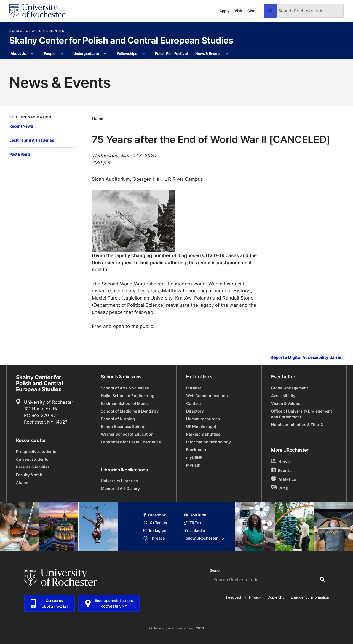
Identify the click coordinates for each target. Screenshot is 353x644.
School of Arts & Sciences (37, 31)
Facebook (155, 515)
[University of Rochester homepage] (37, 11)
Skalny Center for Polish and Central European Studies (121, 41)
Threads (154, 538)
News (280, 461)
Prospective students (36, 452)
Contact (194, 403)
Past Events (20, 154)
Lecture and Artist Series (32, 140)
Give (251, 11)
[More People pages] (62, 54)
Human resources (203, 419)
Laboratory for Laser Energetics (131, 442)
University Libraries (119, 481)
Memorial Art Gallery (120, 488)
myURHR (194, 457)
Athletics (284, 479)
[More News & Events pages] (227, 54)
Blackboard (197, 450)
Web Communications (207, 396)
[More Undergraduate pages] (105, 54)
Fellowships (127, 53)
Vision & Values (286, 403)
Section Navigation (30, 117)
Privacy (255, 597)
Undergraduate (86, 53)
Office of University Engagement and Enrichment (302, 414)
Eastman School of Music (125, 403)
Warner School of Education (127, 434)
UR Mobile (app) (201, 426)
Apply (224, 11)
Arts (280, 488)
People (50, 53)
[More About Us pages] (32, 54)
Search (216, 570)
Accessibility (283, 396)
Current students (32, 459)
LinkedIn (194, 530)
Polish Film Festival (171, 53)
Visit (238, 11)
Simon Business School (123, 426)
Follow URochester (204, 538)
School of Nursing (118, 419)
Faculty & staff (29, 475)
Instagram (156, 530)
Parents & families (33, 467)
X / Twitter (156, 523)
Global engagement (290, 388)
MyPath (193, 465)
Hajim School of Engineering (128, 396)
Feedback (234, 597)
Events (281, 470)
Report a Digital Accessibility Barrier (307, 357)
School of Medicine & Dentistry (130, 411)
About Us (18, 53)
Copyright (276, 597)
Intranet (194, 388)
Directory (195, 411)
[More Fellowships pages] (143, 54)
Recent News (21, 126)
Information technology (208, 442)
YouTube (195, 515)
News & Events (208, 53)
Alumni (23, 482)
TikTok (192, 523)
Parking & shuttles (203, 434)
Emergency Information (310, 597)
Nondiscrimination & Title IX (297, 425)
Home (98, 118)
